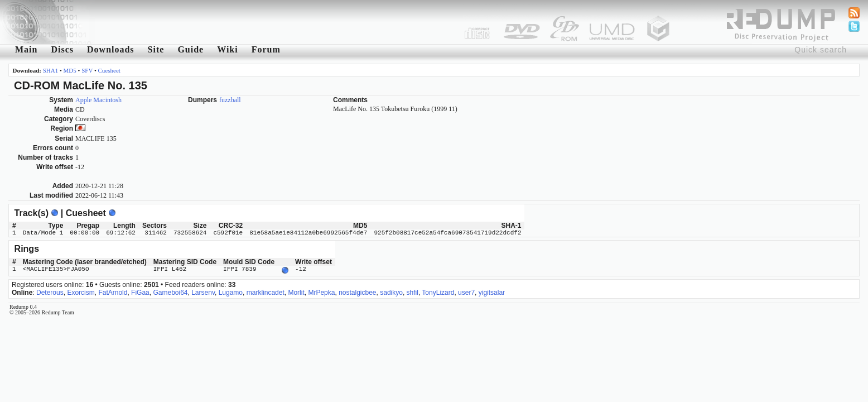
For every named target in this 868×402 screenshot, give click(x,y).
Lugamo (231, 291)
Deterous (50, 291)
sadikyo (391, 291)
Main (26, 49)
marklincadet (266, 291)
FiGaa (140, 291)
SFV (87, 70)
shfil (413, 291)
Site (156, 49)
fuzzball (230, 100)
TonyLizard (438, 291)
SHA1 (51, 70)
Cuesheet (109, 70)
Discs (62, 49)
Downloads (111, 49)
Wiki (228, 49)
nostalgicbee (357, 291)
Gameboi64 (170, 291)
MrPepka (321, 291)
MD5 (70, 70)
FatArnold (113, 291)
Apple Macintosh (98, 100)
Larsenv (203, 291)
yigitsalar (492, 291)
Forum (266, 49)
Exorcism (81, 291)
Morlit (296, 291)
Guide (191, 49)
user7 (466, 291)
